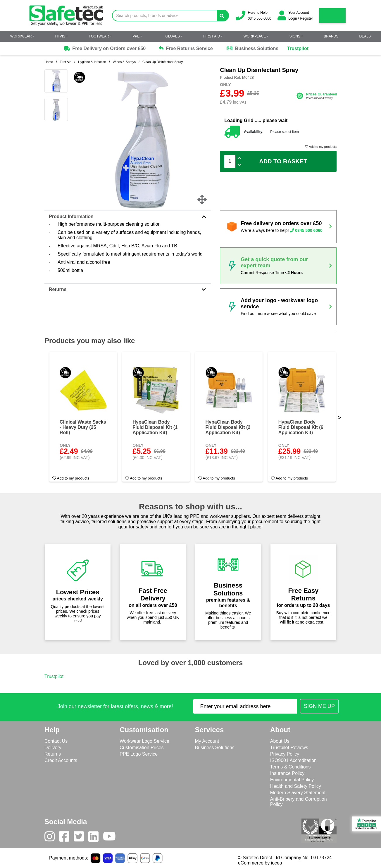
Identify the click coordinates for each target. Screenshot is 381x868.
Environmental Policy (292, 780)
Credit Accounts (61, 760)
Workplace (255, 36)
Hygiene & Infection (92, 62)
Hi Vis (60, 36)
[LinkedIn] (96, 838)
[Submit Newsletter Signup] (319, 706)
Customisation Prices (142, 748)
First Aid (212, 36)
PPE (136, 36)
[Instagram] (52, 838)
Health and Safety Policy (296, 786)
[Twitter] (81, 838)
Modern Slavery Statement (298, 793)
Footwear (99, 36)
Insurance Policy (287, 773)
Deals (365, 36)
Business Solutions (252, 49)
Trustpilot (298, 48)
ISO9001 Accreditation (293, 760)
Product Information (128, 216)
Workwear (21, 36)
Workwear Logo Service (144, 741)
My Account (207, 741)
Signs (295, 36)
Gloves (173, 36)
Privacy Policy (285, 754)
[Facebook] (66, 838)
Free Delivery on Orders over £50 (105, 49)
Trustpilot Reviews (289, 748)
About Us (280, 741)
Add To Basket (283, 161)
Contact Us (56, 741)
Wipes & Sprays (124, 62)
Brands (331, 36)
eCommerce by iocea (260, 863)
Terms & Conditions (291, 767)
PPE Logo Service (139, 754)
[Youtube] (112, 838)
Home (49, 62)
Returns (128, 289)
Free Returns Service (186, 48)
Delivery (53, 748)
